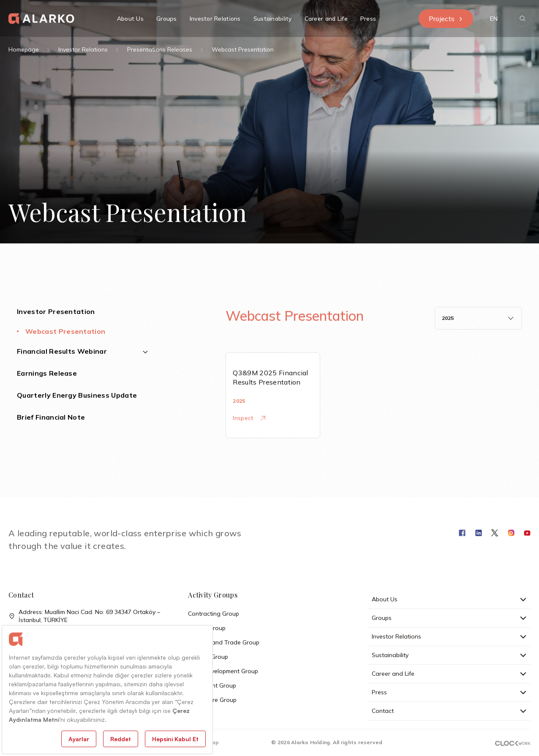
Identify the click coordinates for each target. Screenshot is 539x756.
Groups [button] (167, 19)
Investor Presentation (56, 311)
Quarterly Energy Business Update (77, 395)
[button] (494, 19)
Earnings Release (47, 373)
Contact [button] (449, 711)
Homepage (24, 49)
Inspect (249, 418)
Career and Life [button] (326, 19)
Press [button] (368, 19)
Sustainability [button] (273, 19)
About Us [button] (130, 19)
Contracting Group (214, 614)
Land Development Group (223, 671)
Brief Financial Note (51, 417)
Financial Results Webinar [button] (82, 351)
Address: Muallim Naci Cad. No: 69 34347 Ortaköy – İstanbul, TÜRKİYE (84, 616)
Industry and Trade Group (224, 642)
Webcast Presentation (65, 331)
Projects (446, 19)
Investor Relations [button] (215, 19)
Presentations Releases (160, 49)
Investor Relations (83, 49)
